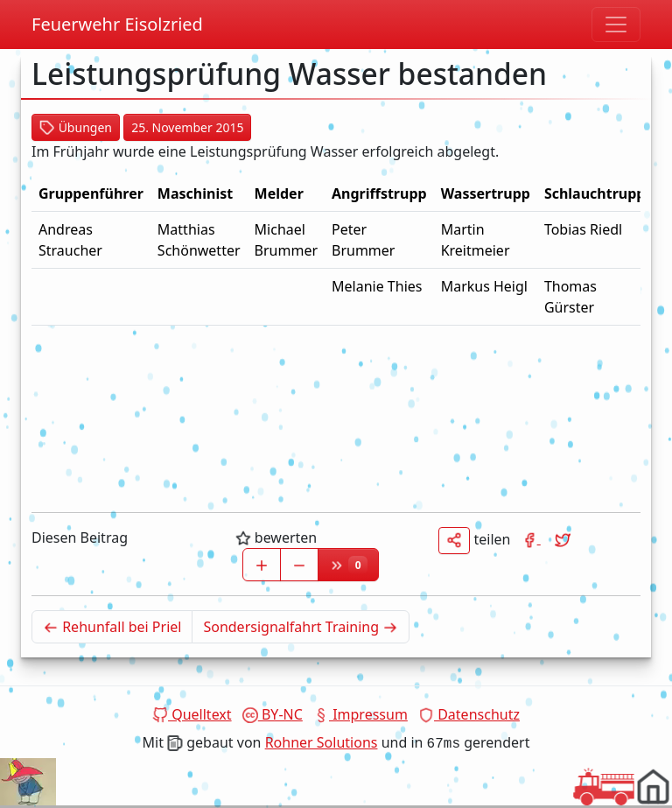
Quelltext (192, 714)
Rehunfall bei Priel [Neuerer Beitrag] (118, 626)
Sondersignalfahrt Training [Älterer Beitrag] (306, 626)
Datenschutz (469, 714)
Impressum (360, 714)
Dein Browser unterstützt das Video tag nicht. (28, 782)
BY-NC (273, 714)
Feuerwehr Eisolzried (117, 24)
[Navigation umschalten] (616, 25)
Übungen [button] (76, 127)
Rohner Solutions (322, 742)
